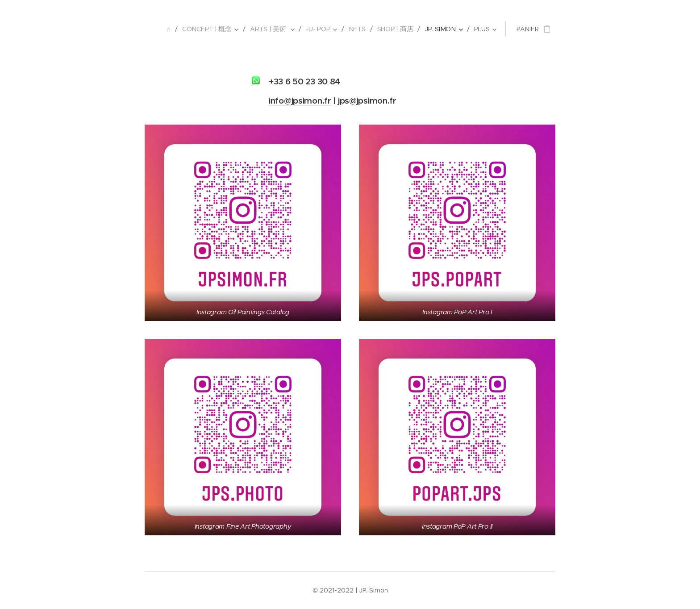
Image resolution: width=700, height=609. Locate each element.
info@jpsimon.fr (300, 100)
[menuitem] (174, 29)
